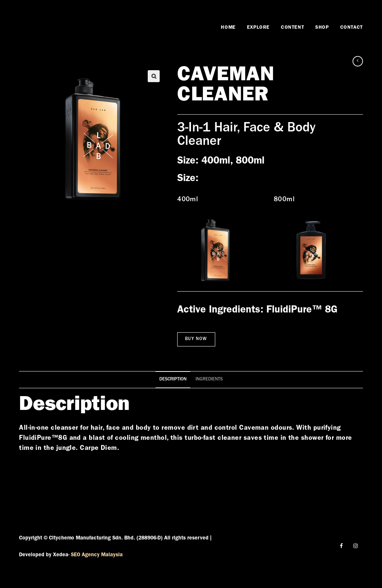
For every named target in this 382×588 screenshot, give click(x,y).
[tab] (173, 380)
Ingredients (209, 379)
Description (173, 379)
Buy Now (196, 339)
